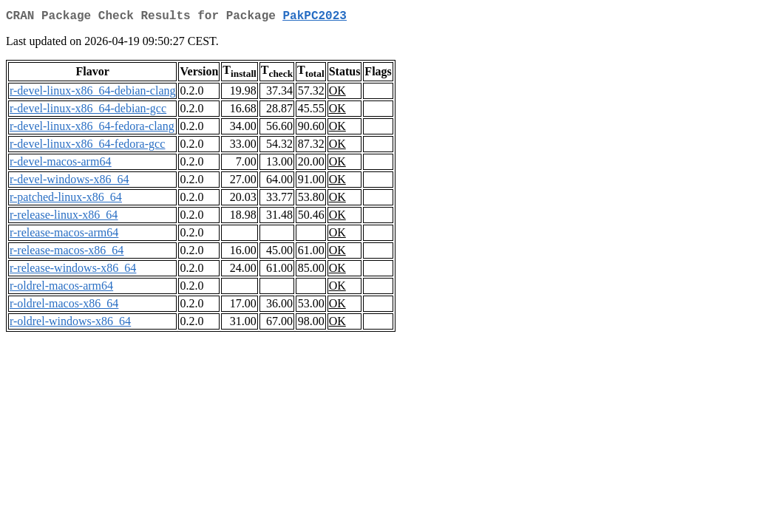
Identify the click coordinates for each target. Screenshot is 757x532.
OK (337, 93)
